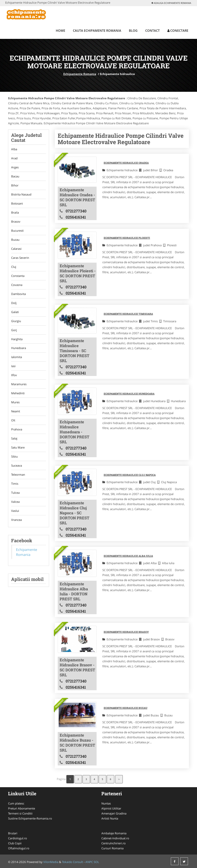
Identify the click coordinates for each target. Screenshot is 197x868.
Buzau (15, 240)
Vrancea (16, 520)
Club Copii (15, 843)
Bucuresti (17, 231)
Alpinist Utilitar (111, 808)
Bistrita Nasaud (21, 194)
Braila (15, 212)
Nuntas (106, 803)
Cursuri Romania (112, 848)
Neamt (16, 411)
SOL (96, 862)
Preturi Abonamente (22, 808)
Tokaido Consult (72, 862)
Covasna (17, 285)
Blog (133, 31)
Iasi (13, 366)
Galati (15, 312)
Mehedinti (18, 393)
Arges (15, 167)
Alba (14, 149)
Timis (15, 484)
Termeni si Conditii (20, 813)
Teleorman (18, 475)
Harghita (17, 339)
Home (61, 31)
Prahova (17, 429)
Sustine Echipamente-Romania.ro (30, 818)
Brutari (13, 833)
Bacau (15, 176)
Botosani (17, 203)
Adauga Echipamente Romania (171, 3)
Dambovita (18, 294)
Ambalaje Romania (114, 833)
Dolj (14, 303)
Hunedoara (19, 348)
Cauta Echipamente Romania (97, 31)
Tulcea (15, 493)
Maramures (19, 384)
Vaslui (15, 511)
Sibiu (14, 457)
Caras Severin (20, 258)
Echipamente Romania (80, 74)
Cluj (14, 267)
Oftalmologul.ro (19, 848)
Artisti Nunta (110, 818)
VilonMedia (51, 862)
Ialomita (17, 357)
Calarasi (16, 249)
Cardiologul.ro (18, 838)
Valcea (15, 502)
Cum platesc (16, 803)
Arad (14, 158)
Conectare (178, 31)
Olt (13, 420)
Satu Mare (18, 448)
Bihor (15, 185)
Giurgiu (16, 321)
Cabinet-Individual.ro (115, 838)
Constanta (18, 276)
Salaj (14, 439)
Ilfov (14, 375)
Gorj (14, 330)
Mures (15, 402)
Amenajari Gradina (114, 813)
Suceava (17, 466)
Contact (152, 31)
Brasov (16, 221)
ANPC (89, 862)
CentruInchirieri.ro (114, 843)
